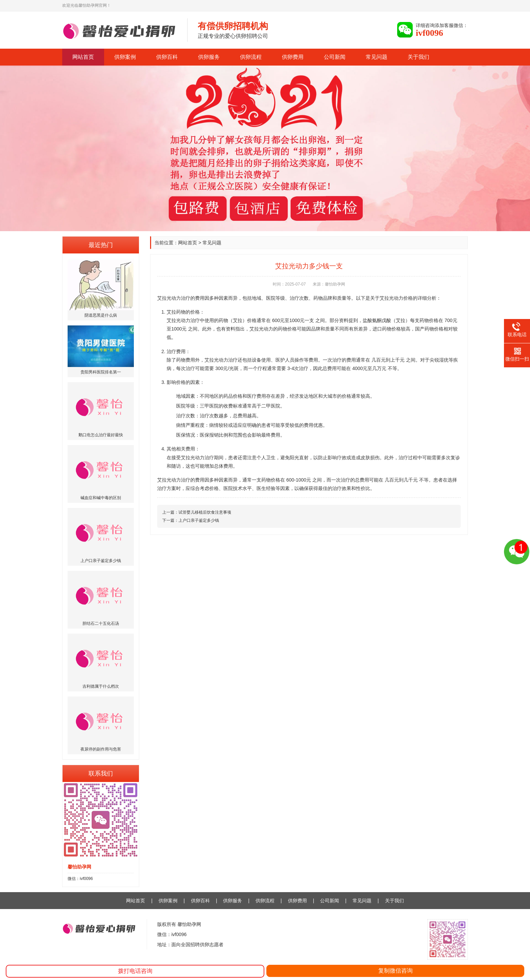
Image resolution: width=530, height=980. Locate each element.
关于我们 (418, 57)
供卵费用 (293, 57)
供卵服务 (209, 57)
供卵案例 (125, 57)
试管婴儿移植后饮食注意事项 (205, 512)
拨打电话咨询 (135, 971)
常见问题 (377, 57)
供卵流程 (251, 57)
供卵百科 (167, 57)
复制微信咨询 (395, 971)
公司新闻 (335, 57)
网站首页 (83, 57)
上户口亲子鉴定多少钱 (199, 520)
